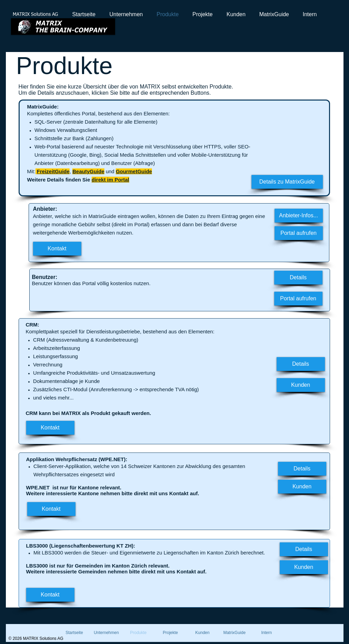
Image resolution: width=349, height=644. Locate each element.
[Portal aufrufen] (299, 233)
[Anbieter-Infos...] (299, 216)
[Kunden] (301, 385)
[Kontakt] (57, 249)
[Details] (298, 278)
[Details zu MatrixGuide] (287, 182)
